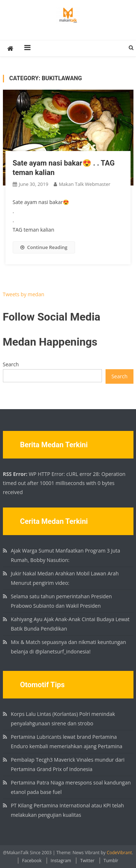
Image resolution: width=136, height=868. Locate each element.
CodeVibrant (119, 853)
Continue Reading (44, 247)
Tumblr (111, 861)
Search (11, 364)
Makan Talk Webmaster (85, 184)
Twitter (87, 861)
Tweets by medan (24, 294)
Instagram (61, 861)
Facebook (32, 861)
